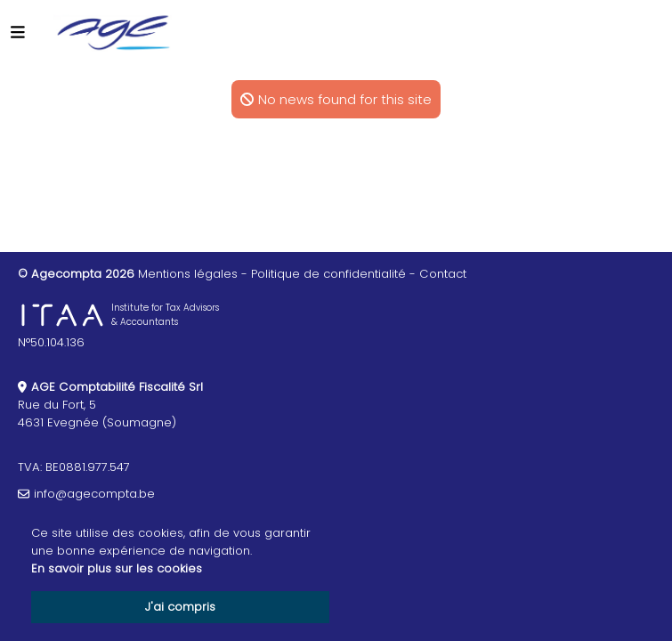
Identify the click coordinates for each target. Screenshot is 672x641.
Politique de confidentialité (328, 274)
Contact (443, 274)
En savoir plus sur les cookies (117, 568)
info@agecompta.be (94, 494)
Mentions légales (188, 274)
